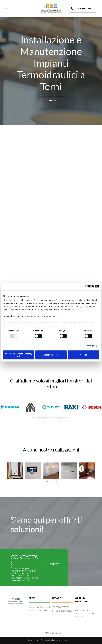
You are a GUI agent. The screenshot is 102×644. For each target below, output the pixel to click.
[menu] (6, 7)
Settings (90, 346)
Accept (83, 355)
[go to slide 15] (63, 418)
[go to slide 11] (54, 418)
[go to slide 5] (41, 418)
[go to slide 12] (56, 418)
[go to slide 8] (48, 418)
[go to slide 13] (58, 418)
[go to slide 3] (37, 418)
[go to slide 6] (44, 418)
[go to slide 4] (39, 418)
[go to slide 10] (52, 418)
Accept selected (51, 355)
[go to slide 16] (65, 418)
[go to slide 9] (50, 418)
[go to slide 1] (33, 418)
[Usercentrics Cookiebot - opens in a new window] (87, 287)
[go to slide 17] (67, 418)
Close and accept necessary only (19, 355)
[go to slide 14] (61, 418)
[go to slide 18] (69, 418)
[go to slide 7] (46, 418)
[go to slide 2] (35, 418)
